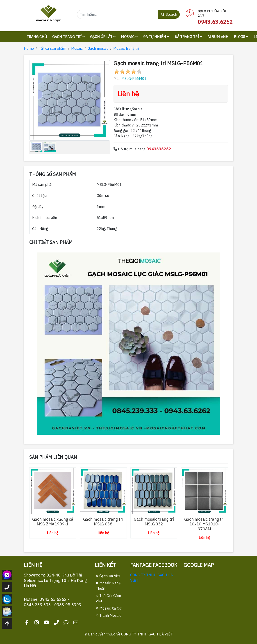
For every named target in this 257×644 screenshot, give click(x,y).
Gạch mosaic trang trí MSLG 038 (103, 522)
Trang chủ (37, 37)
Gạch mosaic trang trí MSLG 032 (154, 522)
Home (29, 48)
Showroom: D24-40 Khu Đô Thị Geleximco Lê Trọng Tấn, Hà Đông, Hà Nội (56, 580)
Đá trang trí (188, 37)
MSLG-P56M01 (134, 79)
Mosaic (129, 37)
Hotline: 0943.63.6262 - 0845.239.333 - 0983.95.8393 (53, 602)
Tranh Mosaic (108, 615)
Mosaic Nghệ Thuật (108, 586)
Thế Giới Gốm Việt (108, 598)
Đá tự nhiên (156, 37)
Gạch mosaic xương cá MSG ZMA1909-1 (53, 522)
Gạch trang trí (68, 37)
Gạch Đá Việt (108, 576)
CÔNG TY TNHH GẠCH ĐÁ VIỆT (147, 634)
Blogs (241, 37)
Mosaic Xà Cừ (109, 608)
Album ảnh (218, 37)
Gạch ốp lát (103, 37)
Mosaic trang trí (126, 48)
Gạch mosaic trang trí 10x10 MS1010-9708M (204, 524)
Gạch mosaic (98, 48)
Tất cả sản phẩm (52, 48)
